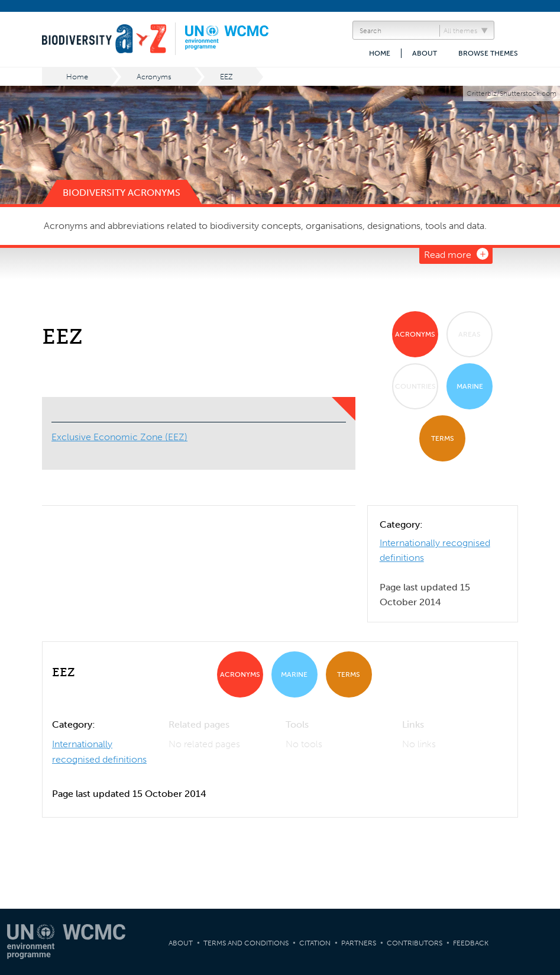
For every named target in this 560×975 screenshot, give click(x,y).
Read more (448, 255)
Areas (470, 334)
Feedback (471, 943)
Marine (470, 386)
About (425, 53)
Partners (359, 943)
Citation (315, 943)
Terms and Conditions (246, 943)
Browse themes (488, 53)
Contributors (415, 943)
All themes (460, 31)
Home (380, 53)
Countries (415, 386)
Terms (443, 438)
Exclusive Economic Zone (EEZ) (119, 437)
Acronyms (154, 77)
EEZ (226, 77)
